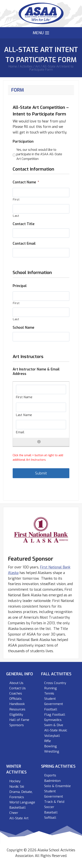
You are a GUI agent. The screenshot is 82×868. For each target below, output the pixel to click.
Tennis (49, 693)
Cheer (14, 813)
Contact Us (18, 688)
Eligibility (16, 715)
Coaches (16, 693)
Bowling (51, 746)
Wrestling (52, 751)
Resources (17, 709)
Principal (20, 286)
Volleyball (52, 736)
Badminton (52, 781)
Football (51, 709)
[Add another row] (39, 442)
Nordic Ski (17, 787)
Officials (15, 699)
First (16, 199)
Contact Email (24, 244)
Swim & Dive (54, 725)
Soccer (49, 807)
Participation (23, 142)
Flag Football (55, 715)
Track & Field (54, 802)
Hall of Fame (19, 720)
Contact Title (24, 224)
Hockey (15, 781)
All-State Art (19, 818)
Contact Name (26, 182)
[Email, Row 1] (41, 425)
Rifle (48, 741)
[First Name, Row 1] (41, 389)
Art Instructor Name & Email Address (36, 372)
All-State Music (56, 730)
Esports (50, 775)
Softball (50, 818)
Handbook (17, 704)
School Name (23, 328)
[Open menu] (41, 33)
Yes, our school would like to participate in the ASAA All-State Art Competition (39, 154)
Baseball (51, 812)
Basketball (18, 808)
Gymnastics (53, 720)
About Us (16, 683)
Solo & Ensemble (57, 786)
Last (16, 216)
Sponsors (17, 725)
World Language (22, 802)
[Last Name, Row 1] (41, 407)
